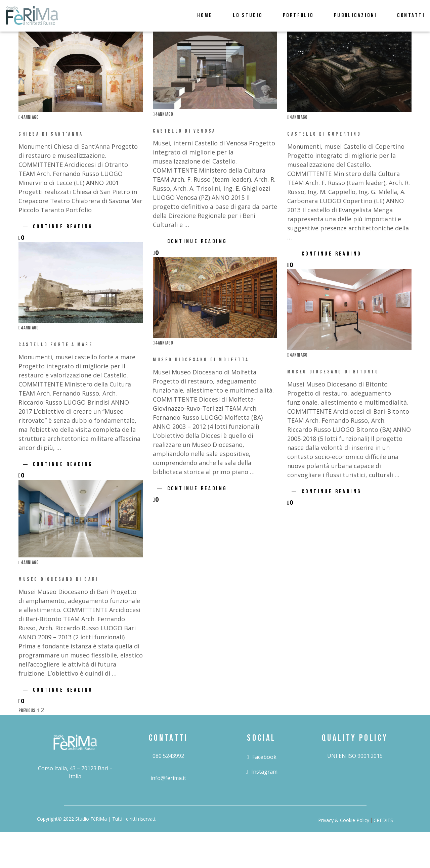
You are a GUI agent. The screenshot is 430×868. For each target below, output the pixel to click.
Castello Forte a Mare (56, 345)
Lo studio (248, 15)
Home (205, 15)
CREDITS (383, 820)
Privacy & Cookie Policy (344, 820)
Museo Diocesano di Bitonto (333, 372)
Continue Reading (63, 227)
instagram (262, 772)
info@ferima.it (168, 778)
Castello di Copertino (324, 134)
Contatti (411, 15)
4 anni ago (29, 117)
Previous (27, 711)
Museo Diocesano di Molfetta (201, 360)
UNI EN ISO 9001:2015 (355, 756)
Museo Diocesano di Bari (58, 579)
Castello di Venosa (184, 131)
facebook (262, 757)
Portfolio (298, 15)
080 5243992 (168, 756)
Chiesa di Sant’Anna (51, 134)
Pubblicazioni (356, 15)
